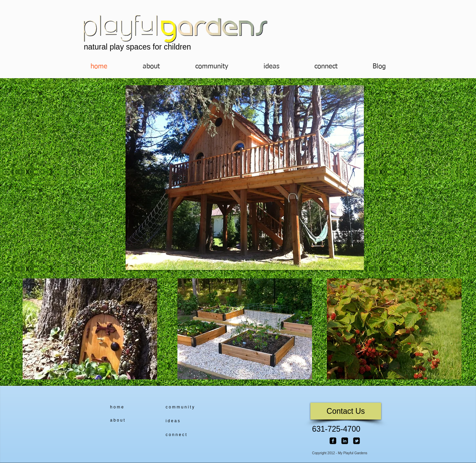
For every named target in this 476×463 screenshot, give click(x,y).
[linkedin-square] (345, 441)
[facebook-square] (333, 441)
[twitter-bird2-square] (356, 441)
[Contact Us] (346, 411)
